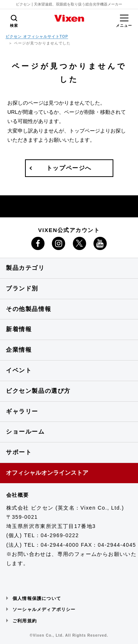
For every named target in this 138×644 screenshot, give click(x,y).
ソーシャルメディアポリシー (44, 609)
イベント (19, 370)
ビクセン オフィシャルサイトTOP (37, 37)
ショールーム (25, 432)
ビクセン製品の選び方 (38, 391)
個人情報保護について (37, 598)
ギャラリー (22, 411)
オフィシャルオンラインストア (47, 473)
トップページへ (69, 168)
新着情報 (19, 329)
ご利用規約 (25, 621)
